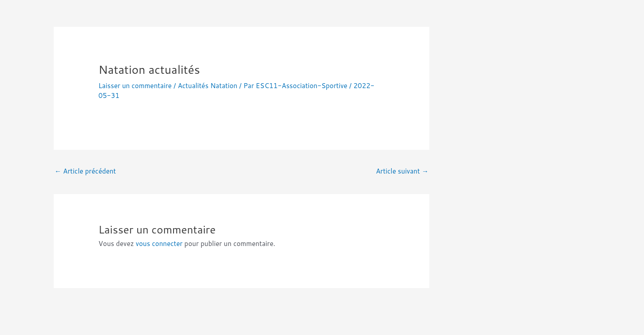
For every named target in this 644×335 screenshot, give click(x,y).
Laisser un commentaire (135, 86)
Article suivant (402, 171)
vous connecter (159, 244)
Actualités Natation (207, 86)
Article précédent (85, 171)
